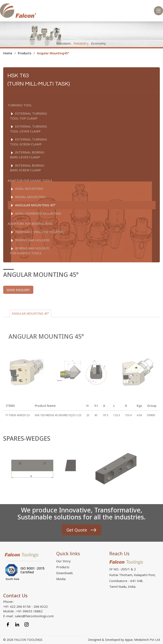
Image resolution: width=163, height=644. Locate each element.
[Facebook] (8, 624)
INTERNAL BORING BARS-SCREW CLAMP (27, 168)
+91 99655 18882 (29, 611)
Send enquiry (18, 297)
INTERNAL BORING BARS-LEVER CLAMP (27, 155)
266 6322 (41, 606)
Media (61, 579)
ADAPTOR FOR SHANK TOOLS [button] (30, 180)
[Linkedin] (17, 624)
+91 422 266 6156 (17, 606)
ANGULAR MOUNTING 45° (33, 205)
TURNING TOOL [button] (20, 105)
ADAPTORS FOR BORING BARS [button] (30, 224)
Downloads (65, 573)
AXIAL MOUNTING (27, 189)
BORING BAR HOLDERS (30, 240)
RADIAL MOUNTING (28, 197)
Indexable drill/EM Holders (37, 232)
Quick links (68, 553)
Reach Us (119, 553)
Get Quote (77, 530)
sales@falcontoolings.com (34, 616)
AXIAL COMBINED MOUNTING (36, 214)
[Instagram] (27, 624)
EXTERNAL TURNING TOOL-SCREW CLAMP (28, 142)
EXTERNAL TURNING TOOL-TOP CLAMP (28, 116)
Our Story (63, 561)
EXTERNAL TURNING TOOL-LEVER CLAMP (28, 129)
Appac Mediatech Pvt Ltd (142, 640)
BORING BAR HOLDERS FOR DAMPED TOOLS (30, 251)
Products (63, 567)
